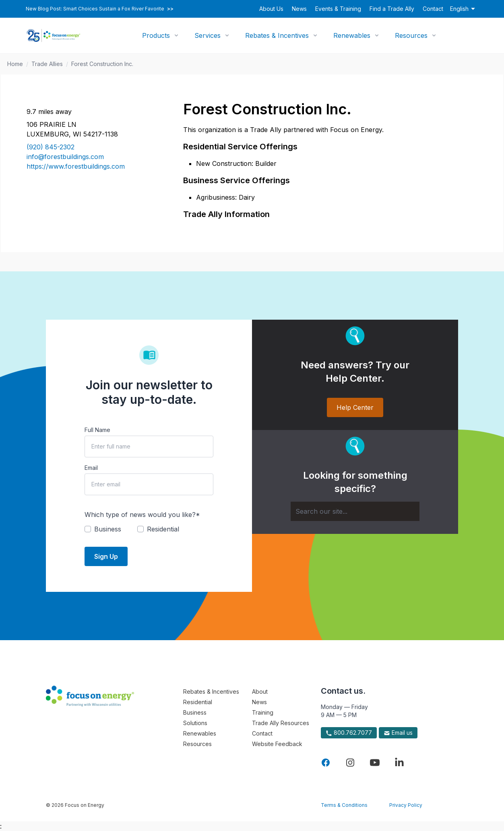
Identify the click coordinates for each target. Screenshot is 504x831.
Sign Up (106, 556)
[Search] (355, 511)
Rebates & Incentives (277, 35)
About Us (271, 9)
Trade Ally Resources (281, 723)
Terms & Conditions (344, 805)
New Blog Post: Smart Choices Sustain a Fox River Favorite (100, 9)
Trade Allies (47, 64)
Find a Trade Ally (392, 9)
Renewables (352, 35)
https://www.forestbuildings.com (76, 166)
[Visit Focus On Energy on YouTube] (375, 763)
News (299, 9)
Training (263, 712)
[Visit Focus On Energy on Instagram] (350, 763)
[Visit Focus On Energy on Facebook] (326, 763)
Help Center (355, 407)
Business (195, 712)
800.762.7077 (349, 733)
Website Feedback (277, 744)
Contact (433, 9)
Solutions (195, 723)
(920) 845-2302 (51, 147)
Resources (411, 35)
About (260, 691)
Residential (198, 702)
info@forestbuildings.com (65, 157)
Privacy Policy (406, 805)
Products (156, 35)
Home (15, 64)
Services (208, 35)
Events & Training (338, 9)
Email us (398, 733)
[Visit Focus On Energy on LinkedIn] (399, 763)
